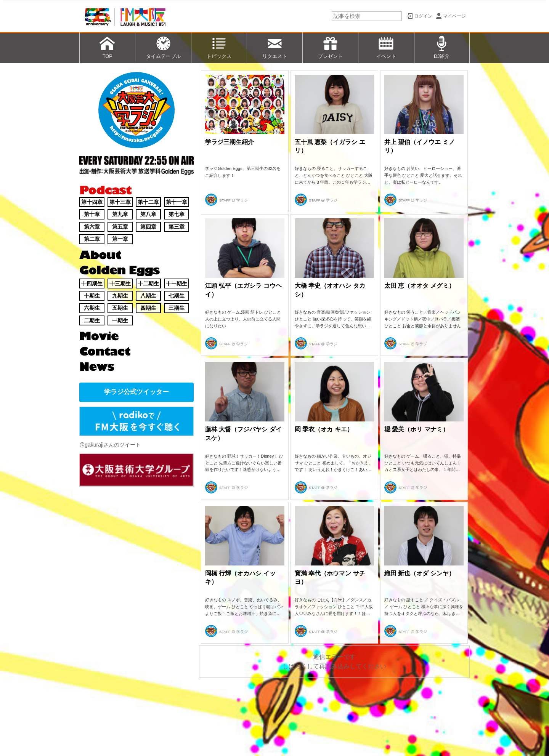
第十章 (92, 214)
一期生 (120, 320)
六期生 (92, 308)
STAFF (225, 200)
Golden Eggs (120, 271)
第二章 (92, 239)
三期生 (177, 308)
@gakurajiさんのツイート (110, 445)
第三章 (177, 227)
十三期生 (120, 283)
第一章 (120, 239)
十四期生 (92, 283)
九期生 (120, 296)
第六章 (92, 227)
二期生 (92, 320)
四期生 (148, 308)
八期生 (148, 296)
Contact (105, 351)
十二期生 (148, 283)
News (97, 367)
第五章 (120, 227)
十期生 (92, 296)
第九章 (120, 214)
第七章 (177, 214)
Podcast (105, 190)
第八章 (148, 214)
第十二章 (148, 202)
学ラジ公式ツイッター (136, 392)
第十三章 (120, 202)
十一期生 (177, 283)
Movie (99, 336)
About (100, 255)
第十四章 (92, 202)
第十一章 (177, 202)
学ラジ (242, 200)
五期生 (120, 308)
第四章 (148, 227)
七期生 (177, 296)
